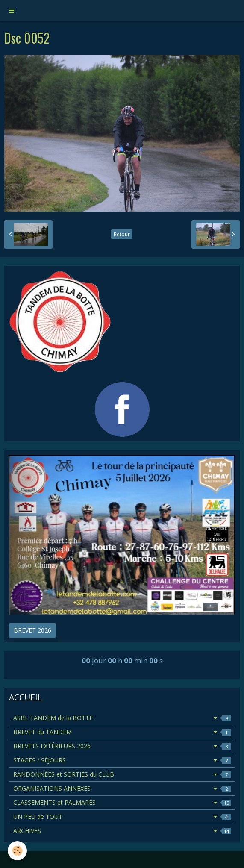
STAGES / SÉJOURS (122, 760)
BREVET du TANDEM (122, 732)
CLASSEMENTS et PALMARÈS (122, 802)
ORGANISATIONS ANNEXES (122, 788)
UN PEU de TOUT (122, 817)
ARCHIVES (122, 831)
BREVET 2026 (32, 630)
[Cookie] (17, 851)
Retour (122, 234)
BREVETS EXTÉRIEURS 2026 (122, 746)
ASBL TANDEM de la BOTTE (122, 718)
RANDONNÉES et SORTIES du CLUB (122, 774)
